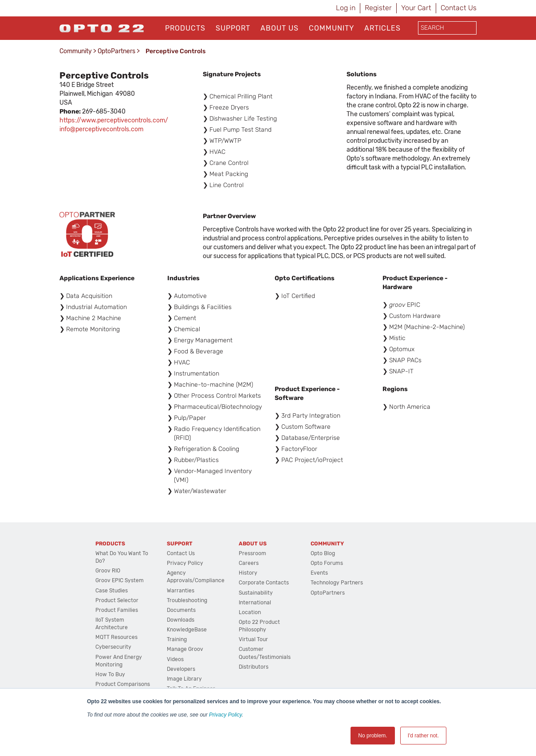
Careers (249, 563)
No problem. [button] (372, 736)
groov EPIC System (120, 580)
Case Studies (112, 591)
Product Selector (117, 600)
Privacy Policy (225, 715)
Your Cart (416, 8)
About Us (280, 28)
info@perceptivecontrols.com (101, 129)
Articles (382, 28)
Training (177, 639)
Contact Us (459, 8)
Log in (346, 8)
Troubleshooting (187, 600)
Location (250, 612)
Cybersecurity (113, 647)
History (248, 573)
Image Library (184, 679)
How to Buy (110, 674)
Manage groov (185, 649)
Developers (181, 669)
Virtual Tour (253, 639)
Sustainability (256, 593)
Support (233, 28)
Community (331, 28)
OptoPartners (116, 51)
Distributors (254, 667)
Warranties (181, 591)
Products (185, 28)
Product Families (117, 610)
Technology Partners (337, 583)
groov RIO (108, 571)
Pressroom (252, 553)
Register (378, 8)
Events (319, 573)
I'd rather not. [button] (423, 736)
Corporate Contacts (264, 583)
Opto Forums (327, 563)
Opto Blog (323, 553)
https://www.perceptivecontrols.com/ (114, 120)
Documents (181, 610)
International (255, 603)
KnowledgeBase (187, 630)
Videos (175, 659)
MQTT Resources (116, 637)
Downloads (181, 620)
